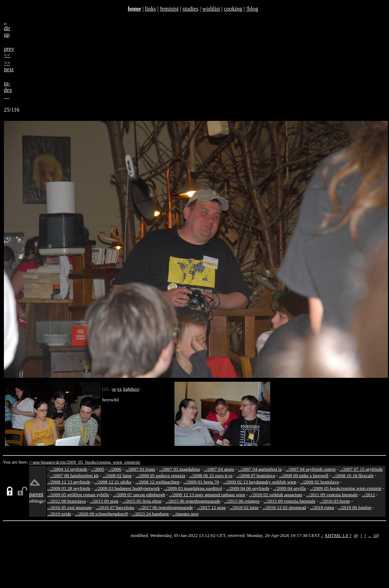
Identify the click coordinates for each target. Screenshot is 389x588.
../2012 (368, 495)
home (134, 9)
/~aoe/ (35, 462)
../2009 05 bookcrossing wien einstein (345, 488)
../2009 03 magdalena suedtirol (193, 488)
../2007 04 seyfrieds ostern (310, 469)
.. (370, 535)
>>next (9, 66)
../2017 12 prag (211, 507)
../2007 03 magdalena (180, 469)
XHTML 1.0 (336, 535)
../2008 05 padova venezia (161, 475)
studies (190, 9)
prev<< (9, 52)
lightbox (131, 389)
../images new (186, 514)
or (114, 389)
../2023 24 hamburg (150, 514)
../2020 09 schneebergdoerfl (102, 514)
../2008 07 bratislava (256, 475)
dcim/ (61, 462)
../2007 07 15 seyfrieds (361, 469)
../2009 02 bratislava (320, 482)
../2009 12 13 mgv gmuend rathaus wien (207, 495)
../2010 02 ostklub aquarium (276, 495)
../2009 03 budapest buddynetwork (127, 488)
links (151, 9)
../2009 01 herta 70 (201, 482)
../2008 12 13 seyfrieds (69, 482)
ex (120, 389)
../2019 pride (59, 514)
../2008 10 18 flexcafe (353, 475)
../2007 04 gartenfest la (260, 469)
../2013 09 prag (104, 501)
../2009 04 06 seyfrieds (248, 488)
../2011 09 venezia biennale (332, 495)
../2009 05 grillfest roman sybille (78, 495)
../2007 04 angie (219, 469)
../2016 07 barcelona (115, 507)
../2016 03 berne (335, 501)
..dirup (7, 28)
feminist (169, 9)
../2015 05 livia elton (142, 501)
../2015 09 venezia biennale (289, 501)
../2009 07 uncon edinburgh (139, 495)
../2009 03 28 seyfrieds (69, 488)
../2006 (115, 469)
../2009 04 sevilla (289, 488)
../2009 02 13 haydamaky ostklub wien (260, 482)
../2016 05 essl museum (70, 507)
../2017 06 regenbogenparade (166, 507)
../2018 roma (322, 507)
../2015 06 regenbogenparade (193, 501)
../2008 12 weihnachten (157, 482)
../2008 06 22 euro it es (211, 475)
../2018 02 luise (244, 507)
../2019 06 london (355, 507)
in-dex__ (8, 90)
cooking (233, 9)
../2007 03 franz (140, 469)
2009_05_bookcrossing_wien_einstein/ (103, 462)
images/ (48, 462)
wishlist (211, 9)
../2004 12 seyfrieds (69, 469)
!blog (252, 9)
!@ (376, 535)
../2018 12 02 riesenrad (284, 507)
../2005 (98, 469)
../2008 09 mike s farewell (304, 475)
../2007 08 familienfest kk (74, 475)
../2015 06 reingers (242, 501)
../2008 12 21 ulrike (113, 482)
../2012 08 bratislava (66, 501)
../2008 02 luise (117, 475)
